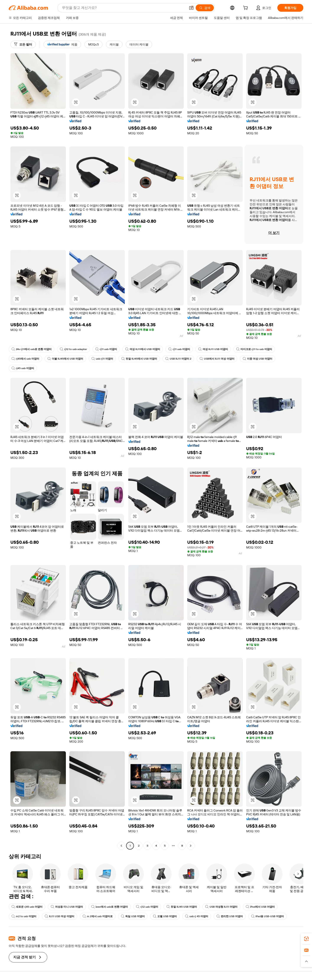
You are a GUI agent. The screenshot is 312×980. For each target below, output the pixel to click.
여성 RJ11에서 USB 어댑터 (143, 349)
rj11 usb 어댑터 (106, 349)
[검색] (205, 8)
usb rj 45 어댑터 (197, 916)
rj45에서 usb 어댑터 (25, 359)
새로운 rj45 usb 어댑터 (27, 907)
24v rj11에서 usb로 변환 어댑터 (32, 349)
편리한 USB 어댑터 (230, 916)
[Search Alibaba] (124, 8)
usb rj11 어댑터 (102, 359)
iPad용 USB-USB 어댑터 (267, 916)
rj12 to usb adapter (73, 349)
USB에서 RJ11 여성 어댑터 (217, 359)
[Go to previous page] (121, 846)
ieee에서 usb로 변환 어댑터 (110, 907)
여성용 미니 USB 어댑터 (67, 907)
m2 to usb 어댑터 (24, 916)
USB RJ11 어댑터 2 (178, 359)
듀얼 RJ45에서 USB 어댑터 (139, 359)
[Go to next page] (191, 846)
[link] (306, 939)
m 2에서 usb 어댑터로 (98, 916)
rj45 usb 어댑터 (23, 368)
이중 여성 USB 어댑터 (258, 359)
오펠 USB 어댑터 (165, 916)
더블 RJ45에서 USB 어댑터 (65, 359)
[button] (191, 8)
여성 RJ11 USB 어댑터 (213, 349)
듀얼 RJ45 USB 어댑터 (182, 907)
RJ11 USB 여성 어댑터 (59, 916)
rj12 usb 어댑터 (147, 907)
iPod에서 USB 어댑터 (260, 907)
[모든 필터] (23, 44)
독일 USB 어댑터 (133, 916)
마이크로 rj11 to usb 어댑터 (254, 349)
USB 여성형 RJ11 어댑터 (221, 907)
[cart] (246, 8)
